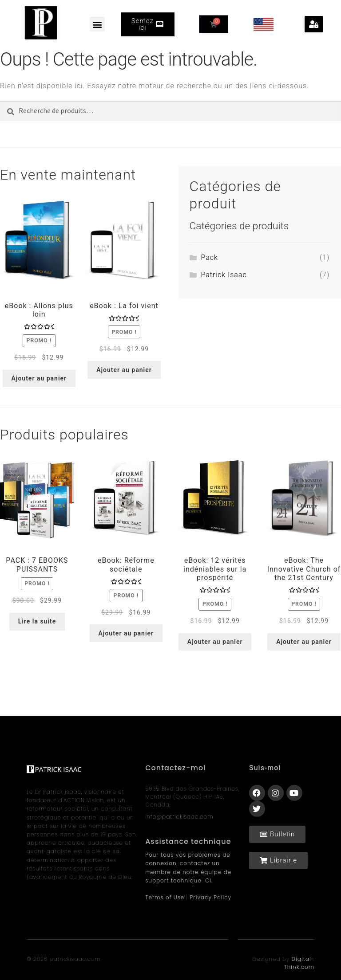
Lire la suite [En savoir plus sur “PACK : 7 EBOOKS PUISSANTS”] (37, 621)
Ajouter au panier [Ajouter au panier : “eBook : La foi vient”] (124, 370)
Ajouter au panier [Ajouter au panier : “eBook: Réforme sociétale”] (126, 633)
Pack (209, 257)
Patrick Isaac (224, 275)
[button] (97, 24)
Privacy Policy (211, 897)
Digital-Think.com (299, 963)
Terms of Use (165, 897)
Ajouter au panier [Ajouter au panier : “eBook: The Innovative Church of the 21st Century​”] (304, 642)
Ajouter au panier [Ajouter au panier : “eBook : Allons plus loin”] (39, 378)
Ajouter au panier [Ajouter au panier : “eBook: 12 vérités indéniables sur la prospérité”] (215, 642)
